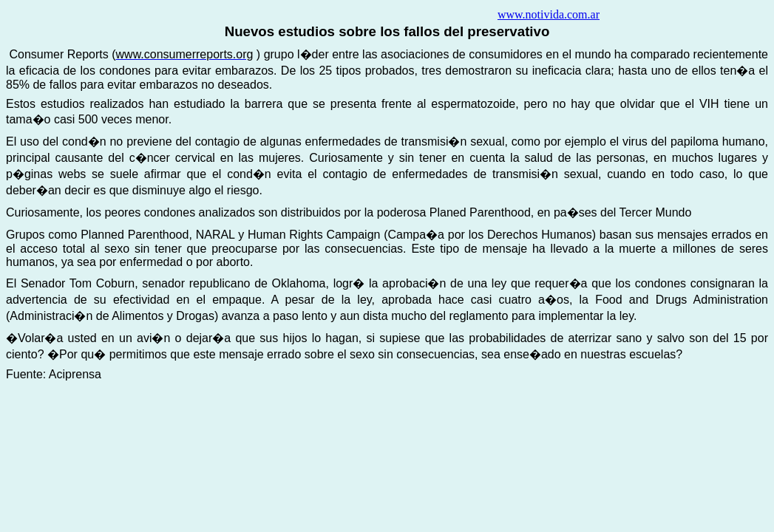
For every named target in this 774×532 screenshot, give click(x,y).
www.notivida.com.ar (549, 14)
